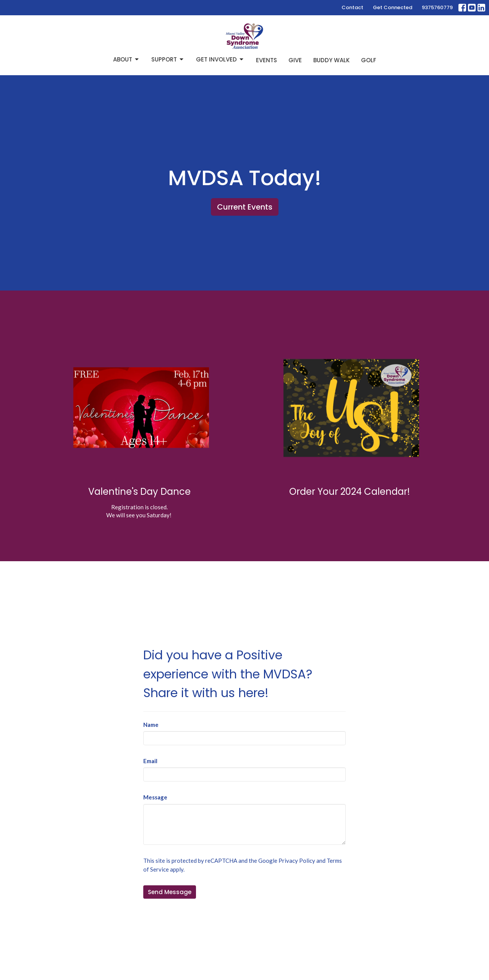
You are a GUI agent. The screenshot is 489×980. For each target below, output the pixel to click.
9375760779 (437, 7)
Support (168, 59)
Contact (352, 7)
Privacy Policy (297, 861)
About (126, 59)
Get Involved (220, 59)
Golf (369, 60)
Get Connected (393, 7)
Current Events (245, 207)
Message (155, 797)
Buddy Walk (331, 60)
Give (295, 60)
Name (151, 725)
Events (266, 60)
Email (150, 761)
